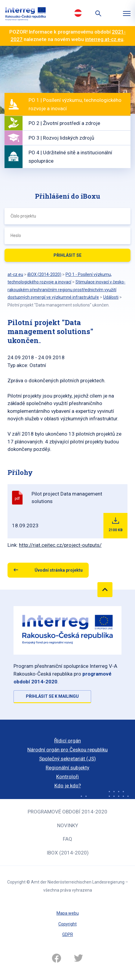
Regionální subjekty (67, 768)
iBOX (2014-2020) (68, 853)
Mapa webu (68, 913)
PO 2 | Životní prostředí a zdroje (64, 123)
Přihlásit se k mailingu (52, 696)
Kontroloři (67, 777)
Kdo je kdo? (68, 786)
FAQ (67, 839)
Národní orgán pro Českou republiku (67, 750)
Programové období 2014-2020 (67, 812)
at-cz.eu (15, 274)
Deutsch (78, 13)
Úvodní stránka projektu (59, 570)
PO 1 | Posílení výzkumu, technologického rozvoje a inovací (75, 104)
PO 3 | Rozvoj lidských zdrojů (61, 138)
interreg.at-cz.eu (104, 39)
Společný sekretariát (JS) (67, 759)
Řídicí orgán (67, 741)
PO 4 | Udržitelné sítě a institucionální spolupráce (70, 157)
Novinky (68, 825)
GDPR (68, 934)
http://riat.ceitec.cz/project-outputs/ (60, 545)
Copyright (67, 924)
